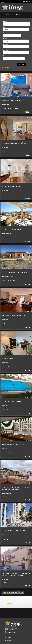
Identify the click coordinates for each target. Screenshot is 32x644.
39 (28, 161)
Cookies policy (8, 643)
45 (28, 204)
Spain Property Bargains (11, 627)
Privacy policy (8, 640)
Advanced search (5, 67)
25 (28, 118)
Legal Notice (8, 638)
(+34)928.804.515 (10, 633)
